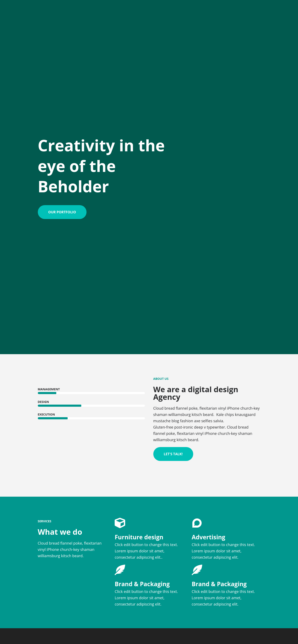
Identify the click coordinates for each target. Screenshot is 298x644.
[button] (62, 212)
